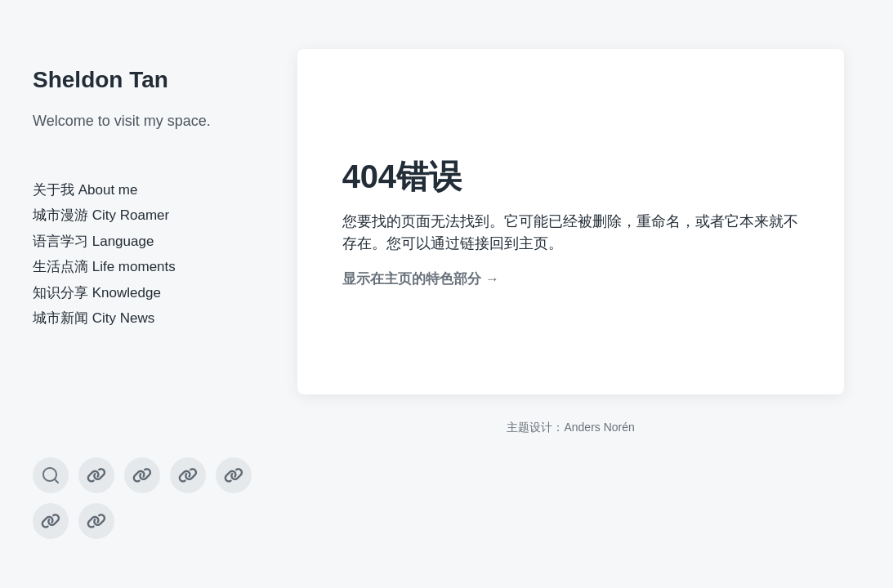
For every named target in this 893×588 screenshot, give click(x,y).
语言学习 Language (93, 241)
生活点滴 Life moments (104, 267)
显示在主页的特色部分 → (421, 279)
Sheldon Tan (100, 80)
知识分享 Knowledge (97, 293)
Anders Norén (599, 427)
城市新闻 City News (94, 318)
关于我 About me (85, 190)
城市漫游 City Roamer (101, 215)
